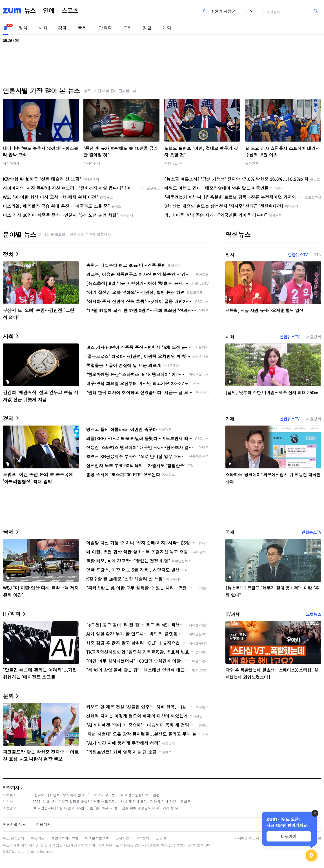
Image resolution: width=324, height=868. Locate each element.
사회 (43, 28)
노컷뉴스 (314, 614)
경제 (63, 28)
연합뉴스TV (173, 163)
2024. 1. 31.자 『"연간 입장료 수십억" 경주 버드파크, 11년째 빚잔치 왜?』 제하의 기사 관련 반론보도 (112, 801)
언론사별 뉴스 (14, 824)
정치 (23, 28)
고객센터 (143, 838)
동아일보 (252, 163)
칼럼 (147, 28)
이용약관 (38, 838)
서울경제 (314, 337)
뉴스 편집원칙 (14, 838)
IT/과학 (105, 28)
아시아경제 (11, 163)
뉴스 (30, 11)
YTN (318, 255)
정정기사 (11, 787)
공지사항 (122, 838)
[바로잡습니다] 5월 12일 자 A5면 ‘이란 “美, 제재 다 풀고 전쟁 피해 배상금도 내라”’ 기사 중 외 (106, 808)
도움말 (161, 838)
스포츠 (70, 11)
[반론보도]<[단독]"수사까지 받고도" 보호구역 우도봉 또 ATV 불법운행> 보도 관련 (96, 795)
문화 (127, 28)
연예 (49, 11)
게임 (167, 28)
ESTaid (11, 852)
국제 (82, 28)
